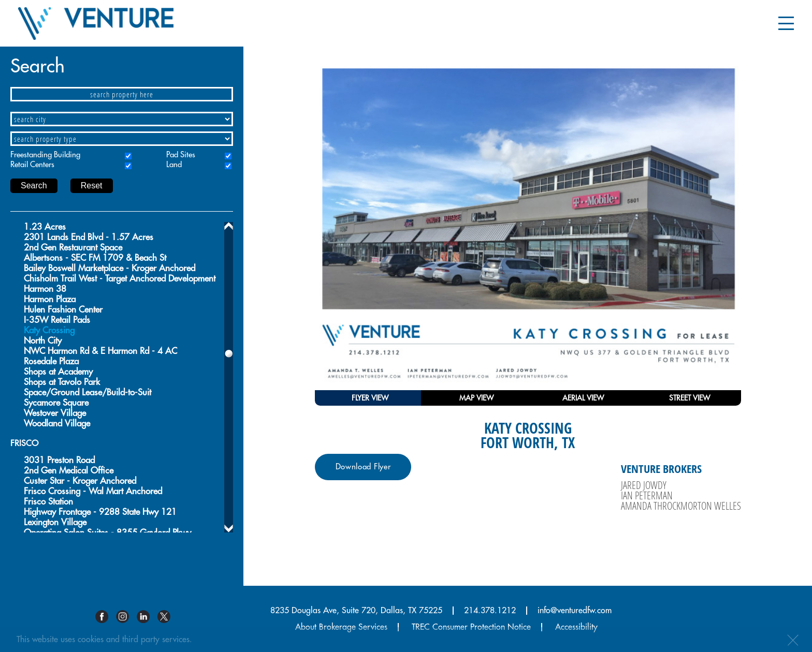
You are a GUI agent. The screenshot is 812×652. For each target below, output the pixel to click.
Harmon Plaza (50, 299)
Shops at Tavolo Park (62, 382)
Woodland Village (57, 424)
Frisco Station (48, 502)
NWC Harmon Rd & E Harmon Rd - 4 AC (100, 351)
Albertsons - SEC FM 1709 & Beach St (95, 258)
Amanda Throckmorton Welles (681, 506)
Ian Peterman (647, 495)
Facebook (106, 617)
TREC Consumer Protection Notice (471, 627)
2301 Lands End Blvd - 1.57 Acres (89, 237)
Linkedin (147, 617)
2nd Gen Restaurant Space (73, 248)
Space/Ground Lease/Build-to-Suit (88, 392)
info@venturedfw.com (575, 611)
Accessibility (576, 627)
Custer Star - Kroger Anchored (80, 481)
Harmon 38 (45, 289)
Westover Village (55, 413)
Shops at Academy (58, 372)
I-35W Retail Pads (57, 320)
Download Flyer (363, 467)
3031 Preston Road (59, 460)
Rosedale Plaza (51, 361)
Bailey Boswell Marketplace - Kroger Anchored (110, 268)
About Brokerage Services (341, 627)
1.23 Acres (45, 227)
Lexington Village (55, 522)
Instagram (126, 617)
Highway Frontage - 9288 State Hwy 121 (100, 512)
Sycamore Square (56, 403)
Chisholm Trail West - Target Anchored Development (120, 279)
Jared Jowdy (644, 485)
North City (43, 341)
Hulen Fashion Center (63, 310)
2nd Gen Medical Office (69, 471)
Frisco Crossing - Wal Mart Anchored (93, 491)
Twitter (168, 617)
